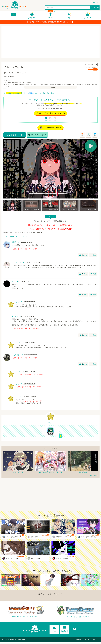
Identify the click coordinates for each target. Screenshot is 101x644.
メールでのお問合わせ (64, 630)
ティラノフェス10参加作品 (14, 93)
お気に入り (32, 18)
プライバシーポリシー (92, 641)
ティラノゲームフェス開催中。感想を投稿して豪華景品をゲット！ (50, 22)
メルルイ (19, 302)
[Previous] (6, 169)
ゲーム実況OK (29, 93)
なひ (14, 282)
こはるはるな (16, 355)
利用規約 (80, 641)
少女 (44, 93)
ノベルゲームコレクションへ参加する (51, 113)
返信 (93, 256)
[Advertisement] (50, 42)
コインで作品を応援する (50, 128)
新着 (69, 18)
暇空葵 (14, 243)
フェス (51, 18)
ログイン (95, 2)
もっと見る (93, 477)
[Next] (95, 169)
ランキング (88, 18)
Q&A (54, 630)
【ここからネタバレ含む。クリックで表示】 (26, 249)
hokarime (15, 317)
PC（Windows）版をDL (34, 135)
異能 (48, 93)
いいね (83, 256)
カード (13, 18)
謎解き (53, 93)
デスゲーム (38, 93)
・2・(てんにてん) (18, 263)
